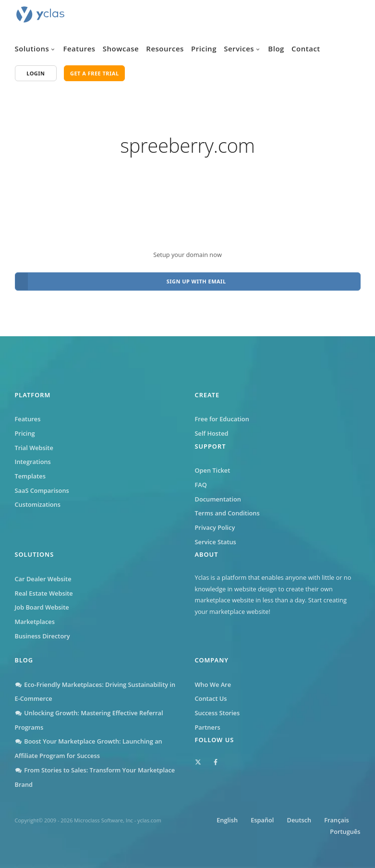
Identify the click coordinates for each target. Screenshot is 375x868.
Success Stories (218, 713)
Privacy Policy (215, 527)
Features (79, 49)
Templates (30, 476)
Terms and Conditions (227, 513)
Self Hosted (212, 433)
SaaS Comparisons (42, 490)
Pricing (204, 49)
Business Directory (42, 636)
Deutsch (299, 820)
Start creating (327, 600)
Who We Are (213, 685)
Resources (165, 49)
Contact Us (211, 698)
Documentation (218, 499)
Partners (208, 727)
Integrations (33, 462)
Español (262, 820)
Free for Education (222, 419)
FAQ (201, 485)
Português (345, 831)
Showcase (121, 49)
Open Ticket (213, 470)
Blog (276, 49)
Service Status (216, 542)
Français (336, 820)
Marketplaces (35, 622)
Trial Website (34, 448)
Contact (306, 49)
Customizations (38, 504)
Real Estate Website (44, 593)
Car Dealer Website (43, 579)
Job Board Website (42, 607)
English (227, 820)
